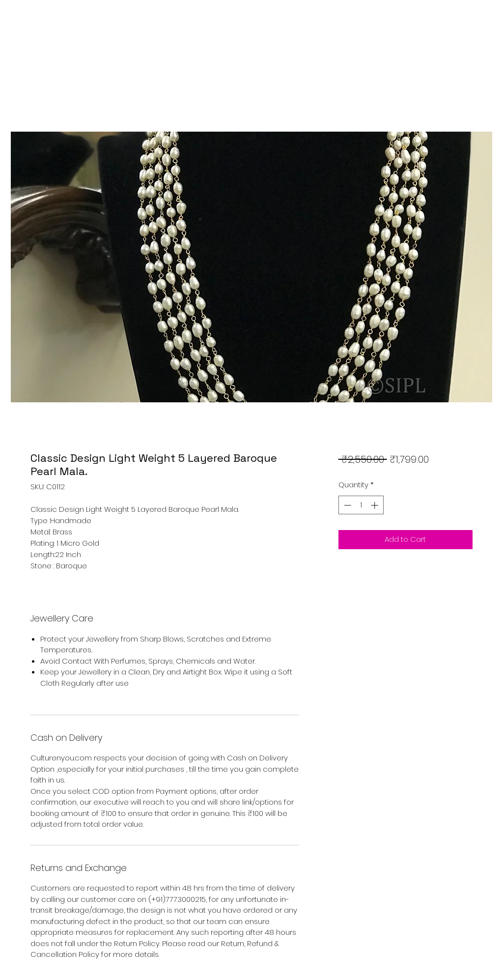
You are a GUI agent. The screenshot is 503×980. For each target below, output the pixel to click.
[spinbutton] (361, 505)
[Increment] (376, 505)
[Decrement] (347, 505)
